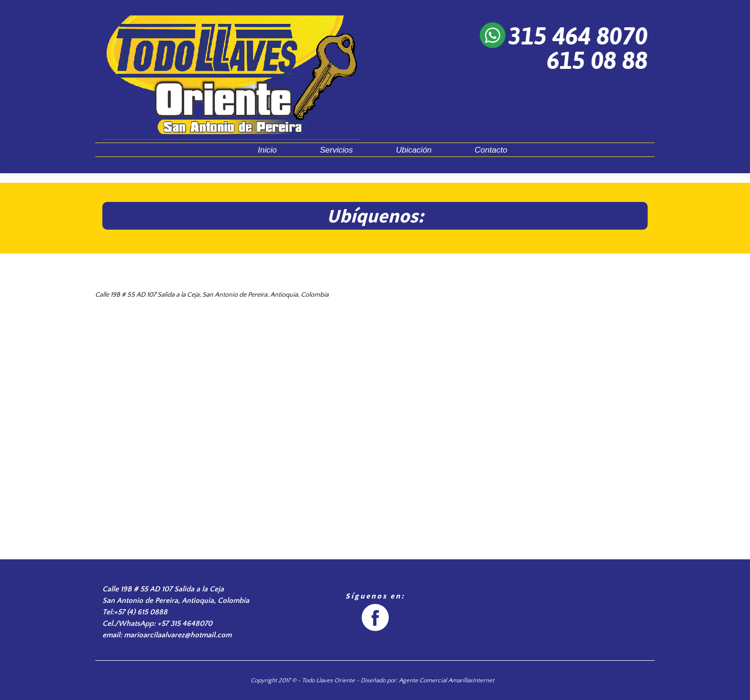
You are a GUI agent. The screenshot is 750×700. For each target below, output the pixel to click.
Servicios (336, 150)
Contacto (491, 150)
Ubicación (414, 150)
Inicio (267, 150)
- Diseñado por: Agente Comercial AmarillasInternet (425, 680)
